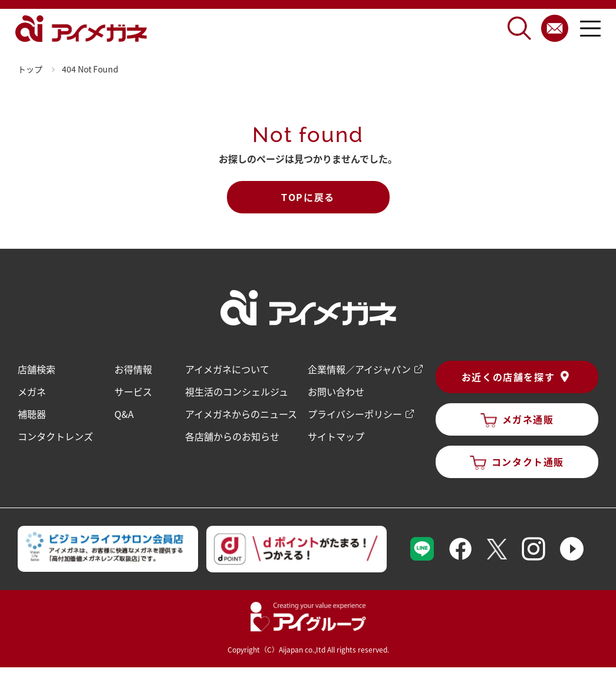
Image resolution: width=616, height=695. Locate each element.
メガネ (32, 391)
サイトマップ (336, 436)
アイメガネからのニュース (241, 414)
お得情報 (133, 369)
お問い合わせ (336, 391)
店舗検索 (37, 369)
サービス (133, 391)
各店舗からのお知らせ (232, 436)
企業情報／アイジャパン (359, 369)
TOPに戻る (308, 197)
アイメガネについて (227, 369)
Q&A (124, 414)
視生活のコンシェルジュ (237, 391)
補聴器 (32, 414)
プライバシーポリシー (355, 414)
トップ (30, 69)
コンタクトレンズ (55, 436)
